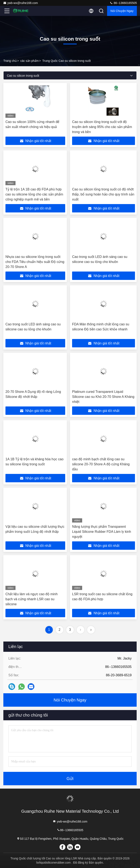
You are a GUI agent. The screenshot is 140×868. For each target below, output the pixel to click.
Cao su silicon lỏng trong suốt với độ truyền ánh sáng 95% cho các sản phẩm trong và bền (102, 127)
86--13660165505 (123, 3)
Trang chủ (10, 61)
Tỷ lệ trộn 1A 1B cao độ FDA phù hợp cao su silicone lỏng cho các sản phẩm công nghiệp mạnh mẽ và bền (34, 194)
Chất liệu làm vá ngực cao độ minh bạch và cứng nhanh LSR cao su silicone (32, 599)
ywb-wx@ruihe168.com (21, 3)
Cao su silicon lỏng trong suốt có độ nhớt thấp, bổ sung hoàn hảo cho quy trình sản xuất (103, 194)
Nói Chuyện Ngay (122, 11)
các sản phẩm (30, 61)
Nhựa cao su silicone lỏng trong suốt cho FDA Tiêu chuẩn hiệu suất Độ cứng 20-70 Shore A (35, 262)
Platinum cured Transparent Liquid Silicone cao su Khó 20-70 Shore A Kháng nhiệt (103, 397)
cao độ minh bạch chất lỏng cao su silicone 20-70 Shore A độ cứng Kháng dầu (101, 464)
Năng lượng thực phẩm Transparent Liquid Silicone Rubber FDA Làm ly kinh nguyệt (102, 532)
